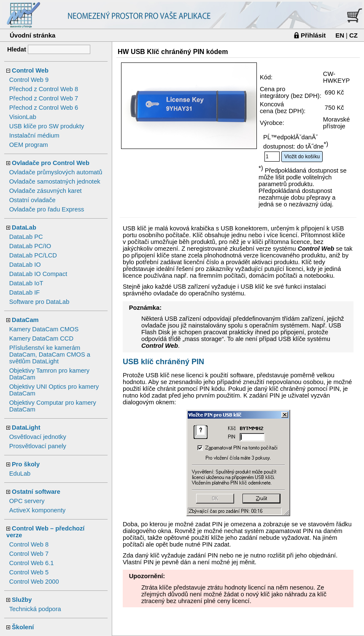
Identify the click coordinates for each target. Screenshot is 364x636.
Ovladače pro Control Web (51, 163)
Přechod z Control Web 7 (44, 98)
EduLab (20, 474)
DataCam (25, 320)
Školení (23, 627)
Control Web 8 (29, 544)
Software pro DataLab (39, 302)
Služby (22, 600)
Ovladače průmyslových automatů (56, 172)
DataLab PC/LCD (33, 255)
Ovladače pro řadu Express (47, 209)
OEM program (29, 145)
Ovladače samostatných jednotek (55, 181)
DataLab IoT (26, 283)
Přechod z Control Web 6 (44, 108)
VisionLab (23, 117)
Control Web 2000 (34, 582)
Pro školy (26, 464)
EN (340, 35)
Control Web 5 (29, 572)
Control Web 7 (29, 554)
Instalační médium (34, 135)
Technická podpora (35, 609)
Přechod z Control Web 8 (44, 89)
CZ (353, 35)
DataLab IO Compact (38, 274)
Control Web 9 (29, 80)
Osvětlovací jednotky (38, 437)
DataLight (26, 428)
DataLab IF (25, 292)
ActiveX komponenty (38, 510)
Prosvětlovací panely (38, 446)
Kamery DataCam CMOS (44, 329)
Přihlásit (313, 35)
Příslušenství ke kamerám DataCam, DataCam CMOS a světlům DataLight (50, 355)
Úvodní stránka (32, 35)
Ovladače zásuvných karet (46, 191)
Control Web (30, 70)
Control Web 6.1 (32, 563)
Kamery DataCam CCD (41, 338)
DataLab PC (26, 237)
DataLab (24, 227)
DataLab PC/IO (30, 246)
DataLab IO (25, 265)
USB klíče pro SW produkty (47, 126)
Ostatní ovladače (32, 200)
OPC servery (27, 501)
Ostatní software (36, 492)
